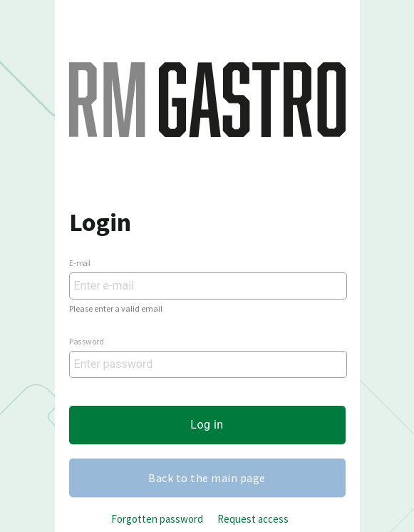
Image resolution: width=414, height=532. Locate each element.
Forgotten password (157, 519)
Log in (207, 425)
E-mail (80, 262)
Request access (253, 519)
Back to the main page (207, 478)
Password (87, 341)
